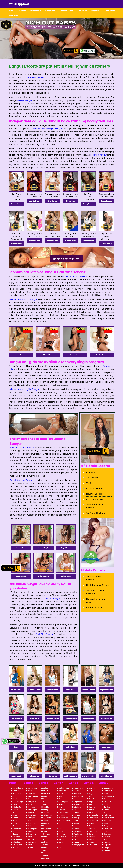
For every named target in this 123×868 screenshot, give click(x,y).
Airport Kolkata (66, 11)
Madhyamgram (65, 821)
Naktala (62, 839)
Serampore (18, 839)
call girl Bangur (25, 100)
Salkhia (61, 794)
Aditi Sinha (70, 747)
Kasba (16, 818)
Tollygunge (48, 815)
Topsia (76, 791)
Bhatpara (17, 799)
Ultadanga (78, 834)
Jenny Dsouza (88, 204)
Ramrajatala (109, 818)
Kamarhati (93, 845)
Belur (15, 796)
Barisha (46, 823)
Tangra (61, 796)
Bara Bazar (110, 11)
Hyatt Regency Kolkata (98, 585)
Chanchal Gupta (71, 718)
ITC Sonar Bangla (95, 499)
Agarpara (47, 818)
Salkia (106, 823)
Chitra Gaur (66, 576)
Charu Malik (48, 355)
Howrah (31, 812)
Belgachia (17, 848)
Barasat (62, 831)
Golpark (92, 788)
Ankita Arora (75, 355)
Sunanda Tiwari (34, 690)
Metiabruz (108, 791)
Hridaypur (93, 839)
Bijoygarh (77, 815)
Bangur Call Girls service (75, 276)
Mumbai (90, 472)
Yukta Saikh (107, 243)
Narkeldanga (64, 788)
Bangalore (50, 11)
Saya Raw (52, 747)
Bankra (91, 804)
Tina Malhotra (16, 718)
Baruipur (92, 810)
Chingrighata (79, 845)
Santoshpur (48, 796)
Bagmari (92, 802)
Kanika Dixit (71, 241)
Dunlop (46, 826)
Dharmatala (33, 796)
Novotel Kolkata (94, 494)
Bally (75, 839)
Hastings (47, 858)
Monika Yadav (16, 204)
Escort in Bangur (99, 155)
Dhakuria (77, 794)
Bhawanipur (78, 788)
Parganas (108, 802)
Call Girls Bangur (45, 634)
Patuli (76, 837)
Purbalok (107, 815)
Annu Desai (35, 718)
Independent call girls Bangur (24, 389)
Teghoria (107, 845)
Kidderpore (33, 829)
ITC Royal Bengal (95, 488)
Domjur (76, 823)
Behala (16, 791)
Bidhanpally (93, 815)
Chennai (22, 11)
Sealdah (47, 807)
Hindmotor (17, 807)
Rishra (46, 791)
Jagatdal (92, 842)
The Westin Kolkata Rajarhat (96, 592)
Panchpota (108, 799)
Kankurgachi (63, 802)
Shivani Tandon (89, 690)
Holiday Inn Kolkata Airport (96, 600)
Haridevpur (33, 810)
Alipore (46, 821)
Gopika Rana (107, 718)
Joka (15, 815)
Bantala (92, 807)
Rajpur (46, 788)
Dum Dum (32, 799)
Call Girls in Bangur (50, 598)
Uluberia (107, 850)
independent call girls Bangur (48, 129)
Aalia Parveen (21, 355)
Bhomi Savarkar (89, 776)
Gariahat (32, 807)
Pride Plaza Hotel (95, 607)
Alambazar (17, 842)
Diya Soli (16, 747)
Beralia (91, 812)
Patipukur (77, 831)
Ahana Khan (89, 747)
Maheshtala (33, 834)
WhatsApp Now (19, 4)
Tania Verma (89, 241)
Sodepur (62, 829)
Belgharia (17, 794)
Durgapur (32, 802)
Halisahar (47, 829)
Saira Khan (21, 548)
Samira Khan (35, 241)
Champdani (93, 818)
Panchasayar (109, 796)
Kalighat (32, 823)
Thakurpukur (63, 818)
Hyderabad (36, 11)
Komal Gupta (43, 548)
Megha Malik (88, 718)
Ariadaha (77, 807)
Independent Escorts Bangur (23, 299)
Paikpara (77, 829)
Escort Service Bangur (22, 480)
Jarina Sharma (53, 718)
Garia (15, 804)
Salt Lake (47, 794)
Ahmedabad (93, 478)
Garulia (92, 834)
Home (11, 11)
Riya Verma (53, 201)
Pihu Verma (53, 776)
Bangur (76, 842)
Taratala (107, 842)
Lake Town (17, 829)
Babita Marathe (71, 776)
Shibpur (107, 826)
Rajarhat (17, 837)
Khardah (92, 791)
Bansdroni (62, 834)
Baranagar (13, 16)
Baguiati (62, 815)
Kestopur (17, 821)
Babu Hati (82, 11)
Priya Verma (66, 548)
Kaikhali (77, 799)
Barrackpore (18, 788)
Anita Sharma (43, 576)
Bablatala (93, 799)
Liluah (30, 831)
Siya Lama (35, 776)
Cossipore (32, 794)
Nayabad (62, 791)
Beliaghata (33, 788)
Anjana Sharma (107, 690)
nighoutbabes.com (54, 865)
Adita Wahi (70, 690)
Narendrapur (79, 804)
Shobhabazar (64, 812)
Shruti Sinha (16, 690)
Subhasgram (109, 834)
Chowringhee (64, 799)
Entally (31, 804)
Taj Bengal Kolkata (95, 513)
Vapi (89, 483)
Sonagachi (48, 810)
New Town (32, 842)
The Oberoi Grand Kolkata (95, 506)
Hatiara (92, 837)
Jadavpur (32, 815)
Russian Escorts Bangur (22, 448)
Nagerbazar (78, 796)
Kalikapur (62, 837)
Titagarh (47, 812)
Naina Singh (107, 747)
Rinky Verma (52, 690)
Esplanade (93, 831)
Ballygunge (18, 845)
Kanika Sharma (102, 355)
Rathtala (107, 821)
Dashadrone (94, 823)
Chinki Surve (106, 776)
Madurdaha (109, 788)
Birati (60, 848)
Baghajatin (78, 802)
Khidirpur (77, 826)
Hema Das (70, 201)
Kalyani (31, 826)
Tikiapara (108, 848)
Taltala (61, 804)
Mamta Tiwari (34, 201)
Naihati (107, 794)
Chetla (31, 791)
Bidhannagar (18, 802)
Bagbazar (96, 11)
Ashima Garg (21, 576)
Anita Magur (35, 747)
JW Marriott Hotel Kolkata (95, 578)
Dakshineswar (94, 821)
